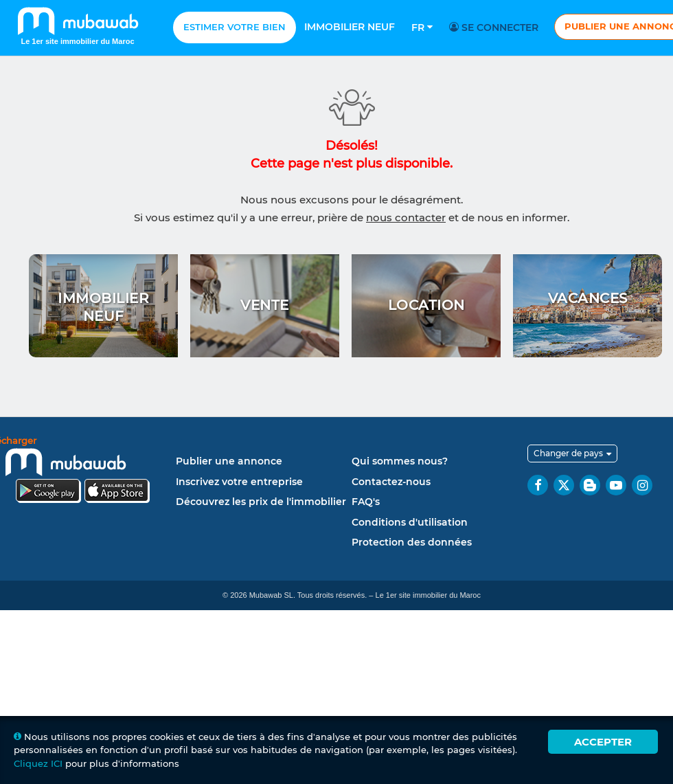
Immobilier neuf (350, 27)
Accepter (603, 742)
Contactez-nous (391, 482)
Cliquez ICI (38, 763)
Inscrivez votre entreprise (239, 482)
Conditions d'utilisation (410, 522)
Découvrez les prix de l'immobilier (261, 502)
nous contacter (406, 217)
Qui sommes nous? (400, 461)
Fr (422, 27)
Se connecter (496, 27)
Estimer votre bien (235, 27)
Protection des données (412, 542)
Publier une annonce (229, 461)
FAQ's (366, 502)
